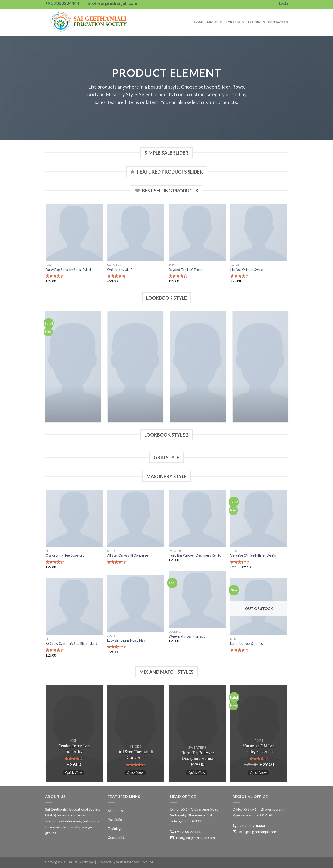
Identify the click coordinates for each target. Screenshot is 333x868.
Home (199, 22)
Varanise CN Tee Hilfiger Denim (253, 555)
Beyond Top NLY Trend (186, 270)
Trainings (256, 22)
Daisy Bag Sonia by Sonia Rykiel (68, 270)
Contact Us (278, 22)
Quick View (74, 772)
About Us (215, 22)
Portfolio (235, 22)
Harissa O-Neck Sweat (247, 270)
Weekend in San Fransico (187, 636)
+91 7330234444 (186, 832)
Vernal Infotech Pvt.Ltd (135, 862)
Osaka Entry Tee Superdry (65, 555)
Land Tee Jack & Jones (247, 643)
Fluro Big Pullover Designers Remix (195, 555)
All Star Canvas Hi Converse (128, 555)
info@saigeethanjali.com (192, 838)
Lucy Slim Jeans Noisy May (126, 640)
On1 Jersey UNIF (120, 270)
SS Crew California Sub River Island (71, 643)
